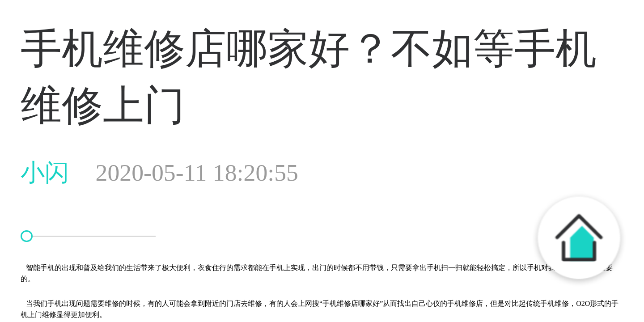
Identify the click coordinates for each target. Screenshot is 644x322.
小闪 (159, 173)
